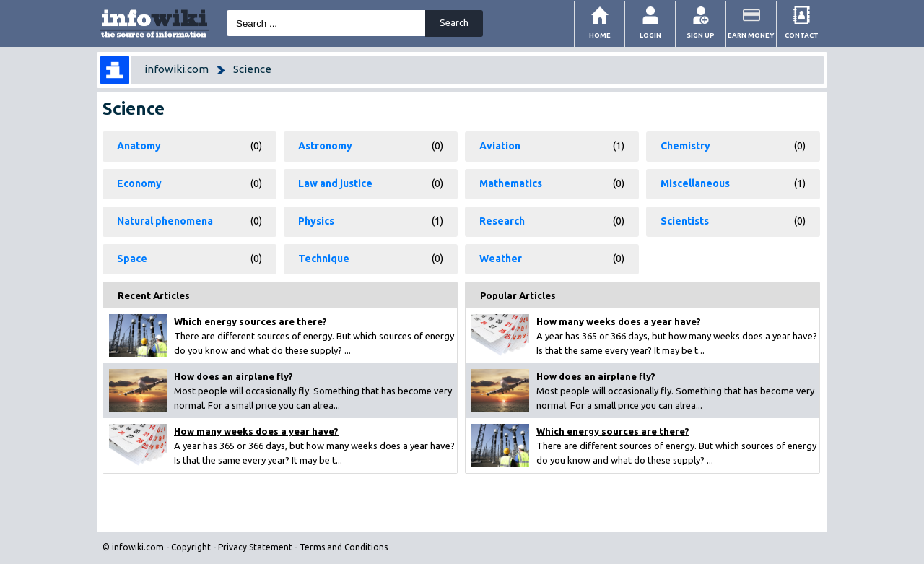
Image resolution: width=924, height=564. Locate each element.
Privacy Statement (255, 547)
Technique (324, 259)
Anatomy (139, 146)
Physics (316, 221)
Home (600, 35)
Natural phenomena (165, 221)
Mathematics (511, 183)
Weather (501, 259)
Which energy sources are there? (250, 321)
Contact (802, 35)
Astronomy (325, 146)
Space (132, 259)
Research (502, 221)
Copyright (191, 547)
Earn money (751, 35)
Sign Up (701, 35)
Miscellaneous (695, 183)
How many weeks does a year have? (256, 431)
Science (252, 69)
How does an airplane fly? (234, 376)
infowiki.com (176, 69)
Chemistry (685, 146)
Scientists (685, 221)
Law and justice (335, 183)
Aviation (500, 146)
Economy (139, 183)
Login (650, 35)
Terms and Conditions (344, 547)
